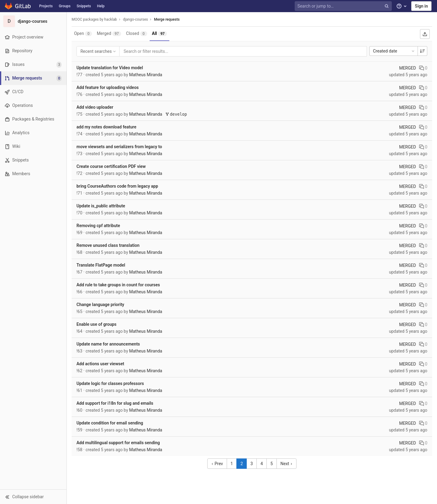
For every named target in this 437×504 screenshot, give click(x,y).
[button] (33, 497)
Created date (394, 51)
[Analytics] (33, 133)
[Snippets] (33, 160)
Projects (46, 6)
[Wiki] (33, 146)
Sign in (421, 6)
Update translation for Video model (110, 68)
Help (101, 6)
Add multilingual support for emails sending (118, 443)
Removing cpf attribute (98, 226)
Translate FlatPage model (101, 265)
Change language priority (100, 305)
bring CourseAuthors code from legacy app (117, 186)
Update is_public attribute (101, 206)
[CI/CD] (33, 92)
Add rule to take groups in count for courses (118, 285)
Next (286, 464)
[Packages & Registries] (33, 119)
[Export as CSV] (425, 34)
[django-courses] (33, 21)
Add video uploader (95, 107)
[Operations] (33, 106)
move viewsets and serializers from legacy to (119, 147)
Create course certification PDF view (111, 166)
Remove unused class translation (108, 245)
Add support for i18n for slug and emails (115, 403)
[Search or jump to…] (344, 6)
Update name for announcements (108, 344)
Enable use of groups (97, 324)
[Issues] (33, 65)
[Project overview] (33, 37)
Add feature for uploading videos (108, 87)
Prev (217, 464)
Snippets (84, 6)
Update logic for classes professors (110, 383)
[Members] (33, 174)
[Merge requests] (34, 78)
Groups (65, 6)
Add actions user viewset (100, 364)
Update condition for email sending (110, 423)
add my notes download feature (106, 127)
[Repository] (33, 51)
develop (176, 114)
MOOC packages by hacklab (94, 19)
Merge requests (167, 19)
